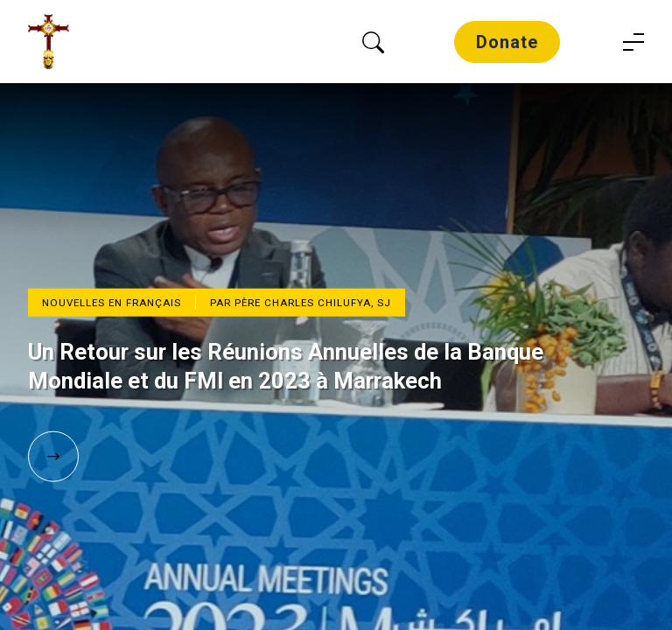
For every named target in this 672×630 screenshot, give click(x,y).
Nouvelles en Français (112, 303)
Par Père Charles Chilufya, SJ (301, 303)
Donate (507, 42)
